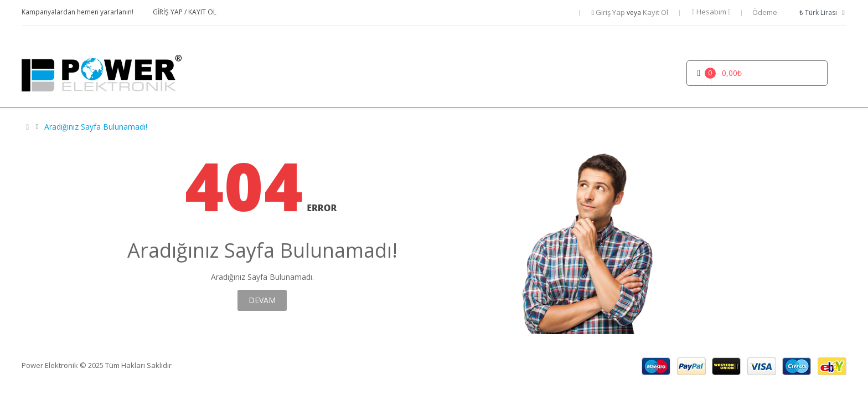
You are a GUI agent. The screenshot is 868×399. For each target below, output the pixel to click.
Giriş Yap (169, 12)
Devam (262, 300)
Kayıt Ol (202, 12)
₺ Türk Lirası (823, 12)
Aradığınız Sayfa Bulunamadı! (96, 127)
